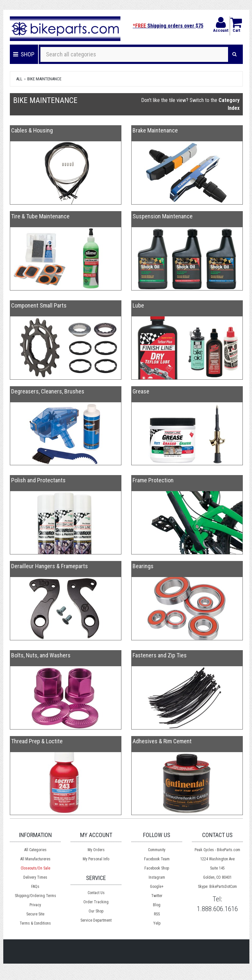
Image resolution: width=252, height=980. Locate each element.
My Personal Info (96, 859)
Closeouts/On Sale (35, 868)
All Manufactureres (35, 859)
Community (157, 850)
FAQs (35, 887)
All (19, 79)
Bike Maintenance (44, 79)
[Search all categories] (134, 54)
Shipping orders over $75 (168, 26)
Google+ (157, 887)
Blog (157, 905)
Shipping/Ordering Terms (35, 896)
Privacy (35, 905)
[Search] (234, 54)
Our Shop (96, 911)
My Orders (96, 850)
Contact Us (96, 893)
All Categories (35, 850)
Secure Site (35, 914)
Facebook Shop (157, 868)
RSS (157, 914)
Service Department (96, 920)
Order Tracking (96, 902)
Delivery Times (35, 877)
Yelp (157, 923)
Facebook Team (157, 859)
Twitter (157, 896)
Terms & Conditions (35, 923)
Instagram (157, 877)
